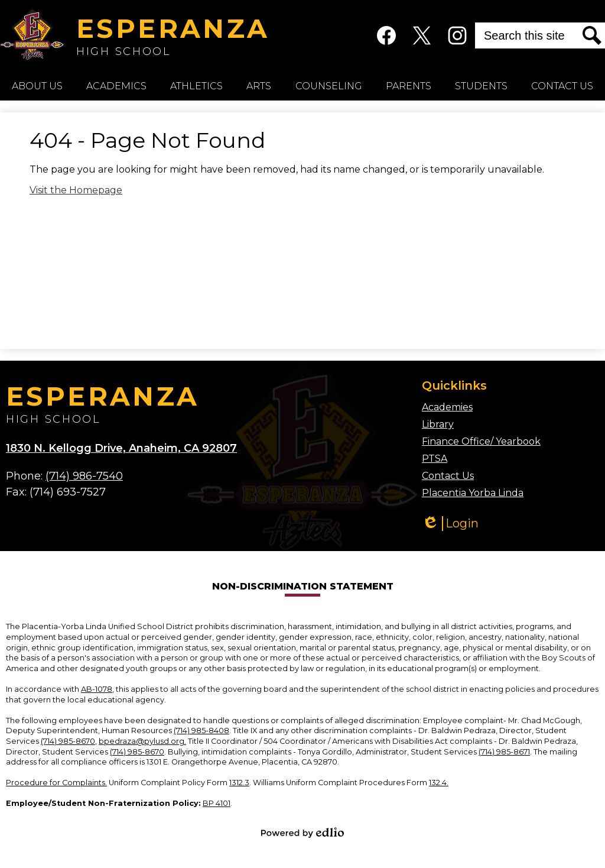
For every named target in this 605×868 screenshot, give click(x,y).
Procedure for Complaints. (56, 783)
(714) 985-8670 (68, 741)
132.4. (439, 783)
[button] (37, 86)
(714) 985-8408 (201, 731)
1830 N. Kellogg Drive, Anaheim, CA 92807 (121, 448)
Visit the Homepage (76, 190)
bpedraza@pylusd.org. (142, 741)
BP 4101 (217, 803)
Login (450, 524)
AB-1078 (97, 689)
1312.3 (239, 783)
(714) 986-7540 (84, 476)
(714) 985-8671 (504, 752)
